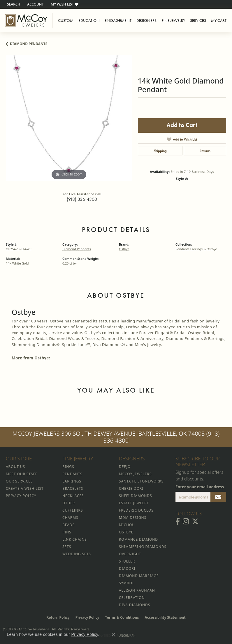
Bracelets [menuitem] (73, 488)
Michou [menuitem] (127, 525)
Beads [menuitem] (68, 525)
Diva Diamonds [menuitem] (135, 605)
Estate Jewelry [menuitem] (134, 503)
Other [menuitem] (69, 503)
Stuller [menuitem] (127, 561)
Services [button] (198, 20)
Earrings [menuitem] (72, 481)
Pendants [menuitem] (72, 474)
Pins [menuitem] (67, 532)
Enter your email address (200, 487)
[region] (69, 118)
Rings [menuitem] (68, 467)
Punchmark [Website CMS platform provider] (126, 636)
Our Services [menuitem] (19, 481)
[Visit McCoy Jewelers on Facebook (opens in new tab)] (178, 521)
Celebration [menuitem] (132, 598)
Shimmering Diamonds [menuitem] (143, 547)
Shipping (160, 151)
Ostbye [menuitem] (126, 532)
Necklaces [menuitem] (73, 496)
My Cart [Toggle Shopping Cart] (219, 20)
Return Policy (58, 617)
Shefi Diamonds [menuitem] (135, 496)
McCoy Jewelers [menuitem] (135, 474)
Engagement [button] (118, 20)
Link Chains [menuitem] (75, 539)
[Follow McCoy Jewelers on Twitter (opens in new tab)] (195, 521)
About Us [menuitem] (15, 467)
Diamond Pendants (29, 44)
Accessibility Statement (165, 617)
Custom (66, 20)
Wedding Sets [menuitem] (77, 554)
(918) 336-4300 (82, 199)
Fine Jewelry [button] (173, 20)
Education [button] (89, 20)
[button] (13, 4)
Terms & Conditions (122, 617)
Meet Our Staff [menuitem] (22, 474)
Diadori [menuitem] (127, 568)
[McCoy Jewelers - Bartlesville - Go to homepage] (26, 20)
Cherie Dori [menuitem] (131, 488)
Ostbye (124, 249)
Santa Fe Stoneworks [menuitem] (141, 481)
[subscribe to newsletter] (218, 497)
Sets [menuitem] (67, 547)
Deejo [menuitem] (125, 467)
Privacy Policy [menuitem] (21, 496)
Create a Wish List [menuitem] (25, 488)
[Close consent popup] (113, 635)
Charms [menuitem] (70, 518)
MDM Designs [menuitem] (133, 518)
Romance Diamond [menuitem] (138, 539)
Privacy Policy (87, 617)
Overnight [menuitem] (130, 554)
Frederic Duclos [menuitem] (136, 510)
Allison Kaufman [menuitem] (137, 590)
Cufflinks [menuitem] (73, 510)
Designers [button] (146, 20)
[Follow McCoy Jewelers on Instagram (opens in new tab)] (186, 521)
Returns (205, 151)
